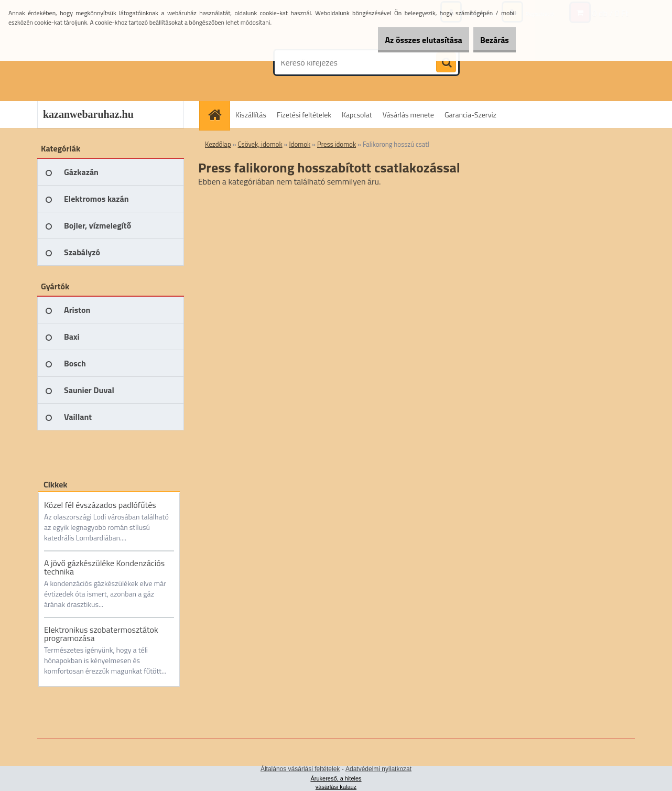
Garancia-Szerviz (470, 115)
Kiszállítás (251, 115)
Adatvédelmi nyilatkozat (378, 769)
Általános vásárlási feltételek (300, 769)
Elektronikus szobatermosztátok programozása (101, 634)
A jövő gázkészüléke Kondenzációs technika (104, 567)
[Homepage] (218, 115)
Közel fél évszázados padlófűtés (100, 505)
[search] (446, 63)
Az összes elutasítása (405, 40)
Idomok (300, 144)
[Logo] (109, 62)
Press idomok (337, 144)
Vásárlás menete (408, 115)
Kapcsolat (357, 115)
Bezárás (488, 40)
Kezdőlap (218, 144)
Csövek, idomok (260, 144)
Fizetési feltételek (304, 115)
